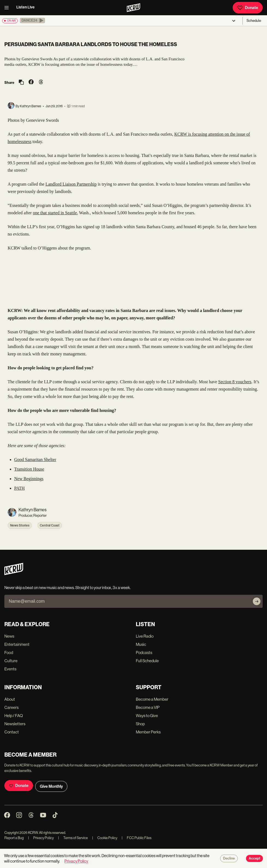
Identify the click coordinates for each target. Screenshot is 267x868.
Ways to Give (147, 716)
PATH (19, 488)
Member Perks (148, 732)
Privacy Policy (41, 838)
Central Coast (50, 525)
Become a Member (152, 699)
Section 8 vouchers (235, 382)
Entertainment (17, 644)
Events (10, 669)
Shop (140, 724)
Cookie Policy (105, 838)
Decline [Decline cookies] (229, 858)
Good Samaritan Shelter (35, 460)
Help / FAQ (14, 716)
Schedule (254, 21)
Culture (11, 661)
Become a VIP (148, 707)
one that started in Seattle (55, 213)
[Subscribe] (257, 601)
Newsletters (15, 724)
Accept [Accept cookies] (254, 858)
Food (9, 653)
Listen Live (25, 7)
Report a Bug (14, 838)
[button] (32, 20)
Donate (248, 8)
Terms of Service (73, 838)
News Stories (20, 525)
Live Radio (145, 636)
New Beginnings (29, 479)
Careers (11, 707)
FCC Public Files (136, 838)
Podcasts (144, 653)
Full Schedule (147, 661)
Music (141, 644)
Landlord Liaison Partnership (71, 184)
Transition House (29, 469)
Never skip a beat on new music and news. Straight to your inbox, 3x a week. (67, 588)
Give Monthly (51, 786)
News (9, 636)
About (10, 699)
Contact (12, 732)
